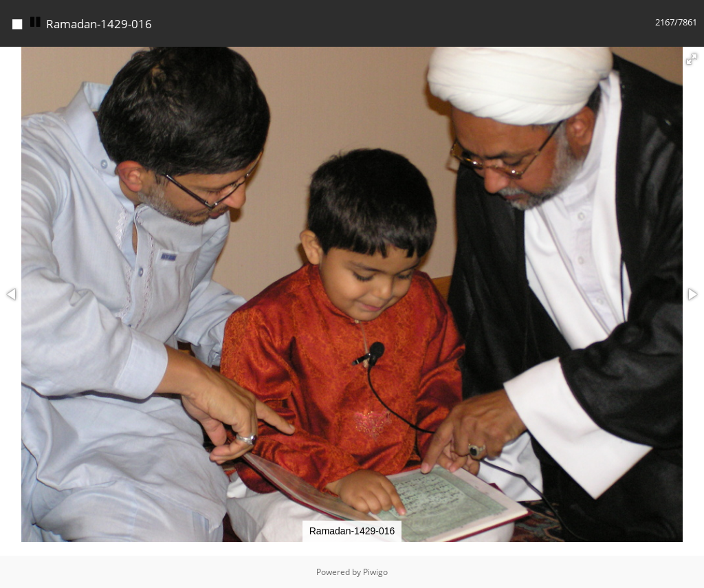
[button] (692, 59)
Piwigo (375, 572)
